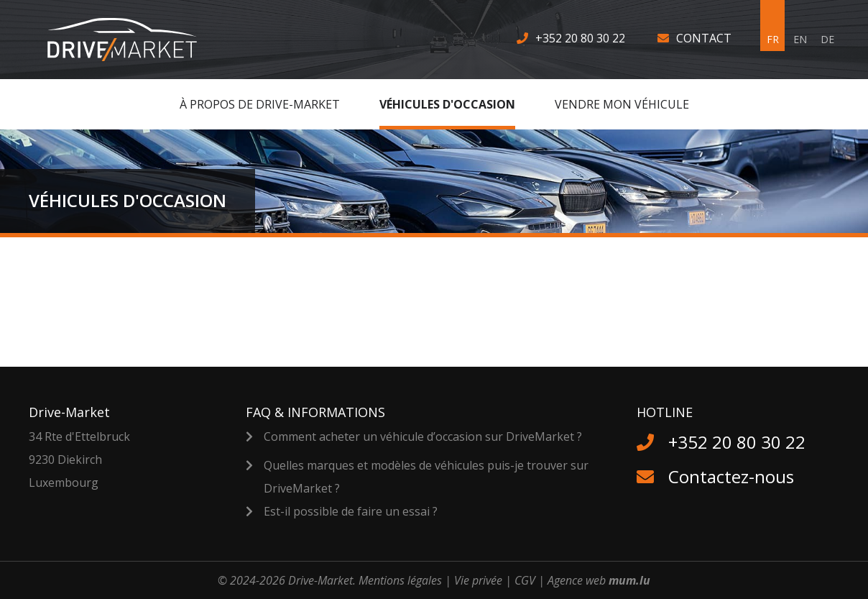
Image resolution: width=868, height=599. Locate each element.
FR (773, 39)
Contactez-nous (731, 476)
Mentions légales (400, 580)
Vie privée (478, 580)
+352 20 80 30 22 (580, 38)
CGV (525, 580)
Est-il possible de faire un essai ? (351, 511)
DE (827, 39)
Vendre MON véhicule (622, 104)
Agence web (577, 580)
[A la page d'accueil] (131, 40)
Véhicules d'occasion (447, 104)
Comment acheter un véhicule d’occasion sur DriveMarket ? (423, 436)
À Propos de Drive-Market (260, 104)
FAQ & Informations (315, 412)
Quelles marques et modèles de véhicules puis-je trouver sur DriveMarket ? (426, 477)
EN (800, 39)
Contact (704, 38)
